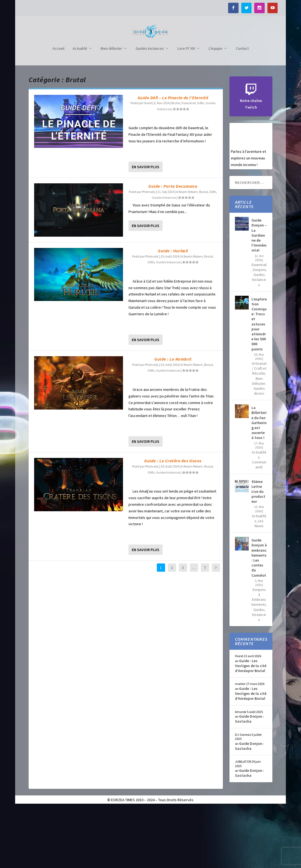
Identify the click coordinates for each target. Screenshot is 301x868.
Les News (259, 584)
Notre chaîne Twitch (251, 161)
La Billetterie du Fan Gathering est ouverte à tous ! (259, 483)
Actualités (259, 515)
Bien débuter (111, 109)
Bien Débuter (259, 441)
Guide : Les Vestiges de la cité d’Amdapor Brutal (251, 726)
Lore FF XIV (186, 109)
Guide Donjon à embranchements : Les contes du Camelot (259, 618)
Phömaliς (149, 252)
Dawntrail (189, 163)
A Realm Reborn (187, 252)
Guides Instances (150, 109)
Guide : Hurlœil (173, 311)
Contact (242, 109)
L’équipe (215, 109)
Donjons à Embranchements (259, 658)
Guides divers (259, 451)
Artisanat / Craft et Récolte (259, 429)
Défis (201, 163)
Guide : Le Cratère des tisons (173, 521)
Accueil (58, 109)
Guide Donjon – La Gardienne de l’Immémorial (259, 296)
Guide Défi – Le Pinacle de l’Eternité (173, 158)
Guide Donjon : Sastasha (250, 779)
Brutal (176, 163)
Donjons (259, 330)
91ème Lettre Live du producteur (258, 552)
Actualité (80, 109)
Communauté (259, 525)
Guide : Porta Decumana (173, 247)
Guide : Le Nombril (173, 419)
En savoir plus (146, 227)
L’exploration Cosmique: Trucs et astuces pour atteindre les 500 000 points (259, 385)
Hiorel (148, 163)
